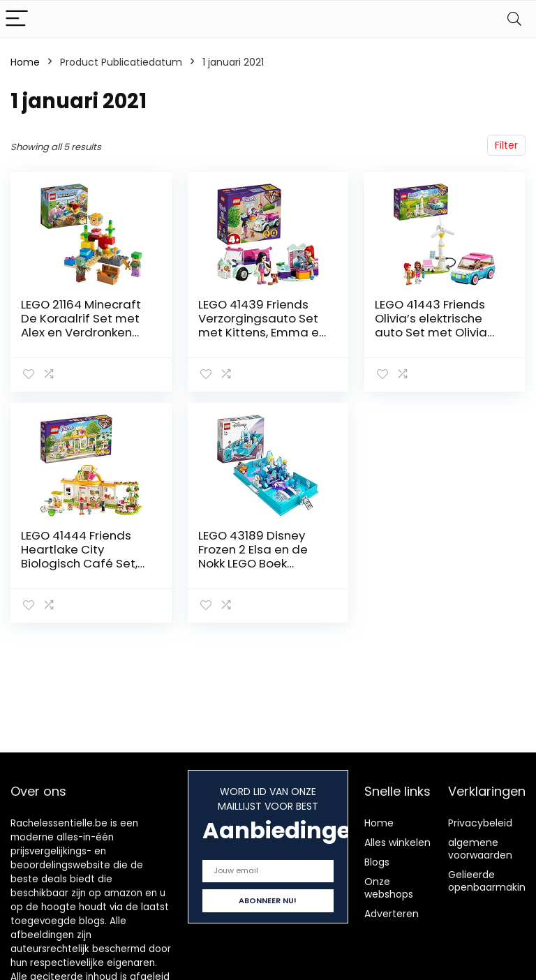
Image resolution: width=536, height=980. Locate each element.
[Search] (514, 19)
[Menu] (17, 19)
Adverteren (392, 914)
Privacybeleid (480, 823)
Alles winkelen (397, 842)
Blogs (377, 862)
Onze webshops (389, 888)
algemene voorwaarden (480, 849)
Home (25, 62)
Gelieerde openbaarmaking (490, 881)
